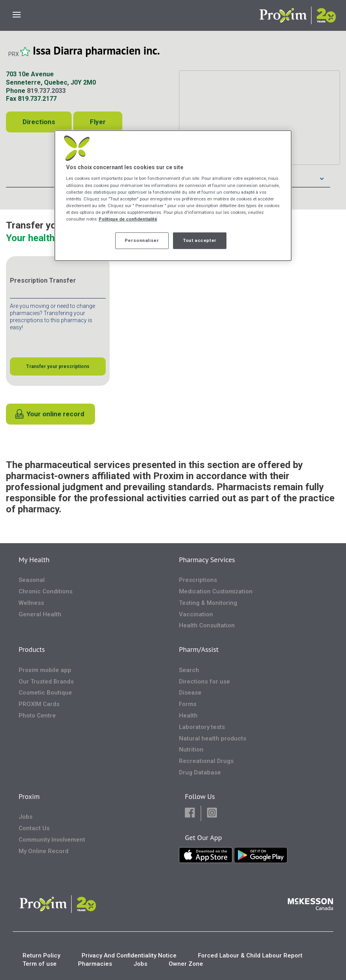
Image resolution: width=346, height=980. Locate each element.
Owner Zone (186, 964)
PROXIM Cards (39, 704)
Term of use (40, 964)
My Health (34, 560)
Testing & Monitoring (208, 603)
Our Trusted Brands (46, 682)
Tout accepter (200, 240)
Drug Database (200, 772)
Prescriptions (198, 580)
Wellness (31, 603)
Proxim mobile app (45, 670)
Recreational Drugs (206, 761)
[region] (173, 196)
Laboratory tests (202, 727)
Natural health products (213, 738)
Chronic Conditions (46, 591)
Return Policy (41, 955)
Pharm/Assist (199, 649)
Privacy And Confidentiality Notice (129, 955)
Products (32, 649)
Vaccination (196, 614)
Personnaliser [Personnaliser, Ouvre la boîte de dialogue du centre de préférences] (142, 240)
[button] (190, 813)
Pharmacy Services (207, 560)
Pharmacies (95, 964)
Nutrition (191, 750)
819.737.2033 (46, 91)
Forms (188, 704)
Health (188, 716)
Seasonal (32, 580)
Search (189, 670)
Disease (190, 693)
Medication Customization (216, 591)
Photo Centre (37, 716)
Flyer (98, 122)
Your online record (55, 414)
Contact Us (34, 828)
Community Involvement (52, 840)
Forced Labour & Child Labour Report (250, 955)
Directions (39, 122)
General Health (40, 614)
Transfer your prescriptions (58, 366)
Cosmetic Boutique (45, 693)
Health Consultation (207, 625)
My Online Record (44, 851)
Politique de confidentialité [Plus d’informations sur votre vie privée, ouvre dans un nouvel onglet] (128, 219)
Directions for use (204, 682)
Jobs (26, 817)
